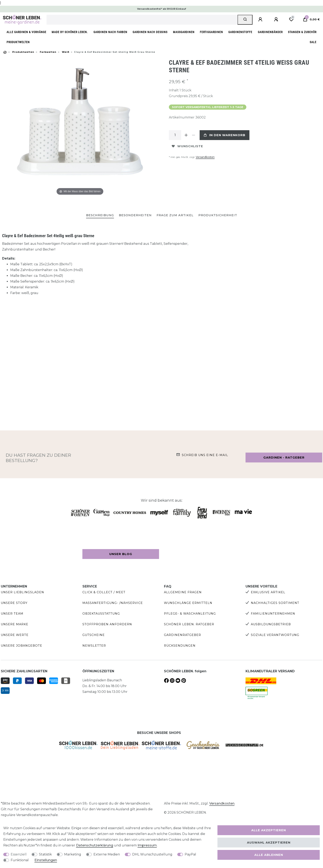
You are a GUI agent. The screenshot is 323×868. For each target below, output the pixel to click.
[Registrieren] (277, 20)
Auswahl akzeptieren (269, 843)
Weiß (65, 52)
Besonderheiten (135, 215)
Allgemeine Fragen (183, 592)
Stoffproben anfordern (107, 624)
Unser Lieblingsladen (22, 592)
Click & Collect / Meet (104, 592)
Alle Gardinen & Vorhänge (26, 32)
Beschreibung (100, 215)
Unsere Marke (15, 624)
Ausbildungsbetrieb (271, 624)
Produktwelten (18, 42)
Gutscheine (94, 635)
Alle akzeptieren (269, 830)
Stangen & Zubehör (302, 32)
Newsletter (94, 646)
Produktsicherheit (218, 215)
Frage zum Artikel (175, 215)
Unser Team (12, 614)
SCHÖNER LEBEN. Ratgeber (189, 624)
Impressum (147, 845)
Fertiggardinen (211, 32)
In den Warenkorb (225, 135)
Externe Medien (107, 854)
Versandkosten (205, 157)
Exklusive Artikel (268, 592)
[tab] (100, 216)
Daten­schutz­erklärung (95, 845)
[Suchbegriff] (142, 20)
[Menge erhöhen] (186, 135)
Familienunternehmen (273, 614)
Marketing (73, 854)
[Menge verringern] (193, 135)
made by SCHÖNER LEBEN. (70, 32)
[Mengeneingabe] (175, 135)
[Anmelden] (261, 20)
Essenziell (19, 854)
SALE (313, 42)
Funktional (20, 860)
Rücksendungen (180, 646)
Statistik (45, 854)
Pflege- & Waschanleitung (190, 614)
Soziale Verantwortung (275, 635)
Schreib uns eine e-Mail (205, 455)
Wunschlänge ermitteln (188, 603)
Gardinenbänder (270, 32)
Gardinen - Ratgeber (284, 458)
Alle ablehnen (269, 855)
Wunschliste (187, 146)
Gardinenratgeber (183, 635)
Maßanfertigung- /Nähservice (113, 603)
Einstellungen (46, 860)
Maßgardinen (184, 32)
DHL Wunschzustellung (152, 854)
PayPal (190, 854)
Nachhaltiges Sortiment (275, 603)
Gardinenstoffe (240, 32)
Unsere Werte (15, 635)
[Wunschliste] (291, 20)
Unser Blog (121, 554)
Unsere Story (14, 603)
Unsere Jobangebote (22, 646)
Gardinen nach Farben (110, 32)
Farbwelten (48, 52)
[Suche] (245, 20)
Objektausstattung (101, 614)
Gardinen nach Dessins (150, 32)
